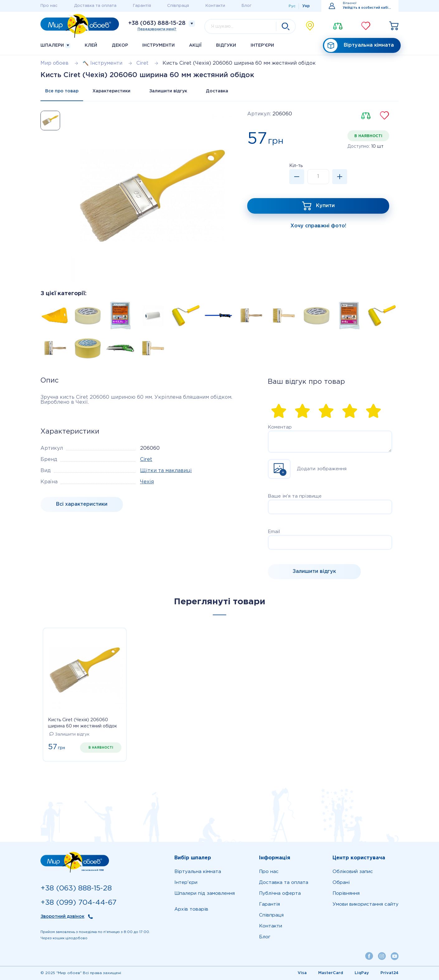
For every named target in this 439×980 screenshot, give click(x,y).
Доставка (217, 91)
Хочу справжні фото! (318, 226)
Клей (91, 45)
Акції (195, 45)
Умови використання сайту (366, 904)
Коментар (280, 427)
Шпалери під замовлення (205, 893)
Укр (306, 6)
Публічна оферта (280, 893)
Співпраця (178, 6)
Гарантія (142, 6)
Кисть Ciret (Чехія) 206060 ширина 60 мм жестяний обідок (83, 723)
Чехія (147, 482)
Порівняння (346, 893)
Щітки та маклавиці (166, 471)
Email (274, 532)
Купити (325, 206)
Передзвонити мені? (157, 29)
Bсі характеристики (82, 504)
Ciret (146, 460)
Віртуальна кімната (359, 46)
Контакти (215, 6)
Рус (292, 6)
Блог (247, 6)
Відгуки (226, 45)
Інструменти (158, 45)
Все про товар (62, 91)
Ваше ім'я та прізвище (295, 496)
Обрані (341, 882)
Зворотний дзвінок (62, 917)
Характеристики (111, 91)
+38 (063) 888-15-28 (157, 23)
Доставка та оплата (95, 6)
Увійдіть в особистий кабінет (367, 8)
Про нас (49, 6)
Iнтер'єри (262, 45)
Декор (120, 45)
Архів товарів (191, 909)
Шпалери (55, 46)
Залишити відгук (168, 91)
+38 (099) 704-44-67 (78, 903)
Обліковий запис (353, 872)
